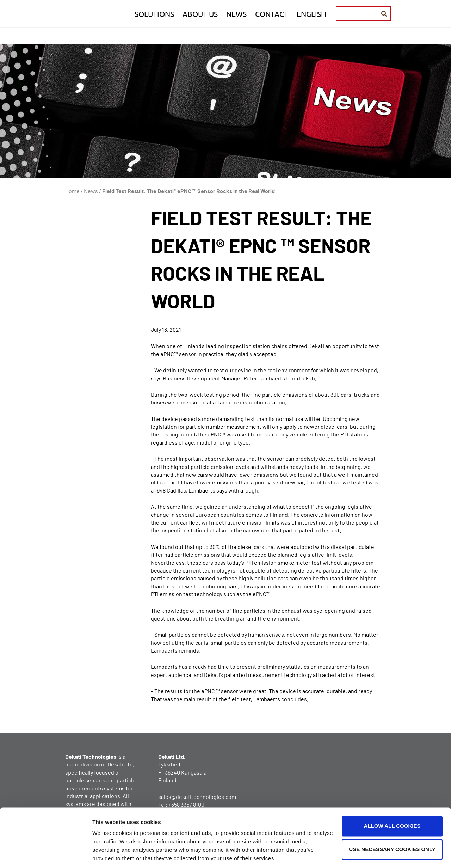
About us (200, 14)
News (236, 14)
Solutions (154, 14)
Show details (109, 854)
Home (72, 191)
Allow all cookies (392, 802)
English (311, 14)
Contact (272, 14)
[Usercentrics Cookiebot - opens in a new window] (46, 854)
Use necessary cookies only (392, 825)
